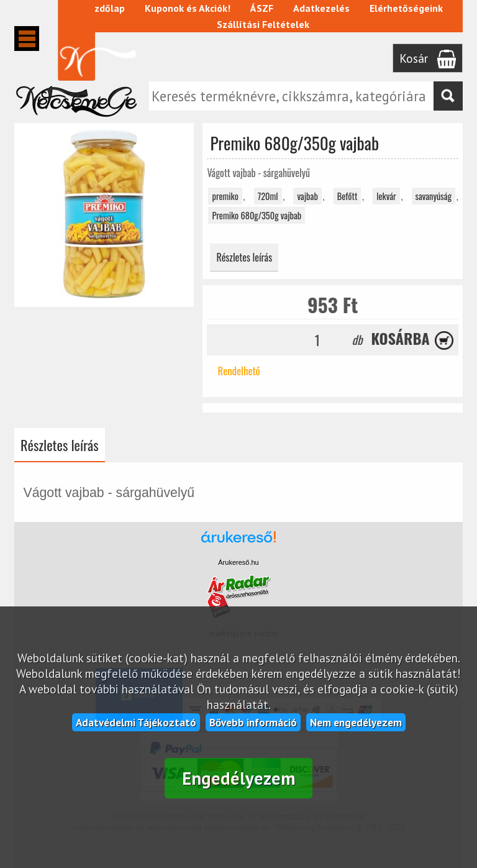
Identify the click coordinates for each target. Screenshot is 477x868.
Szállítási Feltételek (264, 24)
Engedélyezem (239, 778)
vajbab (307, 196)
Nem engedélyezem (356, 722)
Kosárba (401, 338)
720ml (268, 196)
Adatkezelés (322, 8)
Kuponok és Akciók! (188, 8)
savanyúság (434, 196)
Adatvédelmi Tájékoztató (136, 722)
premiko (225, 196)
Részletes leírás (244, 257)
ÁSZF (262, 8)
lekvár (386, 196)
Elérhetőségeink (407, 8)
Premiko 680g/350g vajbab (257, 215)
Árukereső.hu (238, 562)
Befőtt (348, 196)
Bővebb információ (253, 722)
